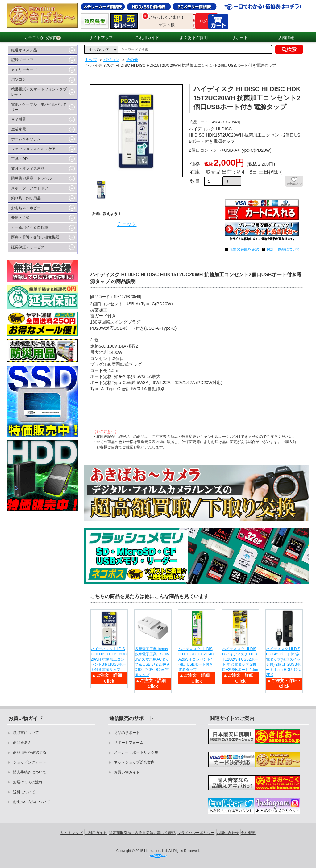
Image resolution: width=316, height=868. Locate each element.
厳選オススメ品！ (26, 50)
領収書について (26, 733)
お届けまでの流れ (28, 782)
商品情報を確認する (30, 752)
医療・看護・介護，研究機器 (35, 237)
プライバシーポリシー (196, 833)
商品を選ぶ (22, 743)
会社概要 (248, 833)
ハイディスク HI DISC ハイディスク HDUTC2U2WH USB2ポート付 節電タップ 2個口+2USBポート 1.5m (240, 659)
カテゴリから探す (42, 38)
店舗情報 (286, 38)
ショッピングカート (30, 762)
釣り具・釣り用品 (26, 198)
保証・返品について (283, 249)
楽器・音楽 (20, 218)
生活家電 (19, 129)
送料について (24, 792)
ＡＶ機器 (19, 119)
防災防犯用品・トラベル (31, 178)
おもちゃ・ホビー (26, 208)
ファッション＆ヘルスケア (33, 149)
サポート (240, 38)
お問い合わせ (228, 833)
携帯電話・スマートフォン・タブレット (39, 92)
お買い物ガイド (127, 772)
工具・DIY (20, 159)
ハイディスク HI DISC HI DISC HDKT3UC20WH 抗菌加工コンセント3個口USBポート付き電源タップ (109, 659)
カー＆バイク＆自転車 (30, 227)
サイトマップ (101, 38)
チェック (127, 224)
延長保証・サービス (28, 247)
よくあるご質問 (194, 38)
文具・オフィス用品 (28, 168)
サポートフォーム (129, 743)
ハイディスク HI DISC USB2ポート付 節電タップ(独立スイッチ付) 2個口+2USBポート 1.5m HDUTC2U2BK (284, 662)
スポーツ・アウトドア (30, 188)
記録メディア (22, 60)
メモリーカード (24, 70)
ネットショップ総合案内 (134, 762)
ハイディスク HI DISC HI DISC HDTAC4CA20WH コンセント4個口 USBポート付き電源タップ (196, 659)
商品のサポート (127, 733)
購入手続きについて (30, 772)
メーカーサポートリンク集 (136, 752)
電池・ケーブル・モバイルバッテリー (39, 107)
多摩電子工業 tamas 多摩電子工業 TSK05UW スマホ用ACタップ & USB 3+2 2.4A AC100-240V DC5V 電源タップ (152, 662)
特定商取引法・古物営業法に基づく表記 (142, 833)
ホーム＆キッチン (26, 139)
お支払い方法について (31, 802)
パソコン (19, 79)
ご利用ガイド (147, 38)
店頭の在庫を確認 (244, 249)
